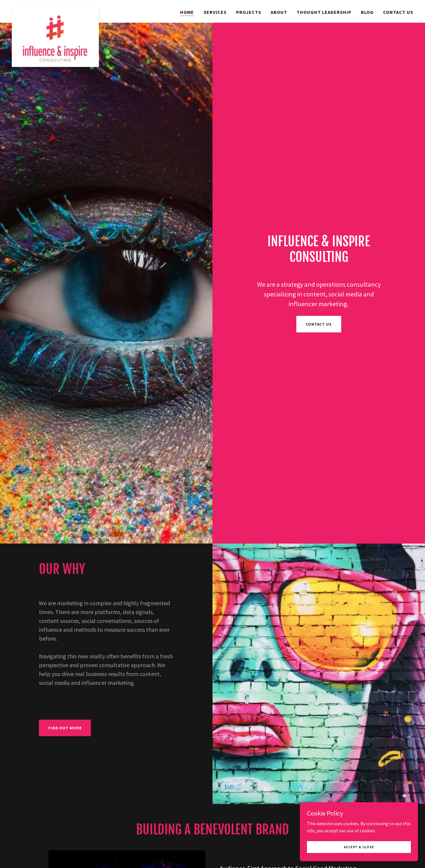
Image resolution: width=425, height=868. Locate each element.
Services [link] (215, 12)
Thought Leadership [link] (324, 12)
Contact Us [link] (398, 12)
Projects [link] (249, 12)
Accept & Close (359, 855)
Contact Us (319, 324)
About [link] (279, 12)
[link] (55, 10)
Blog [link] (367, 12)
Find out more (65, 728)
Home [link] (187, 12)
